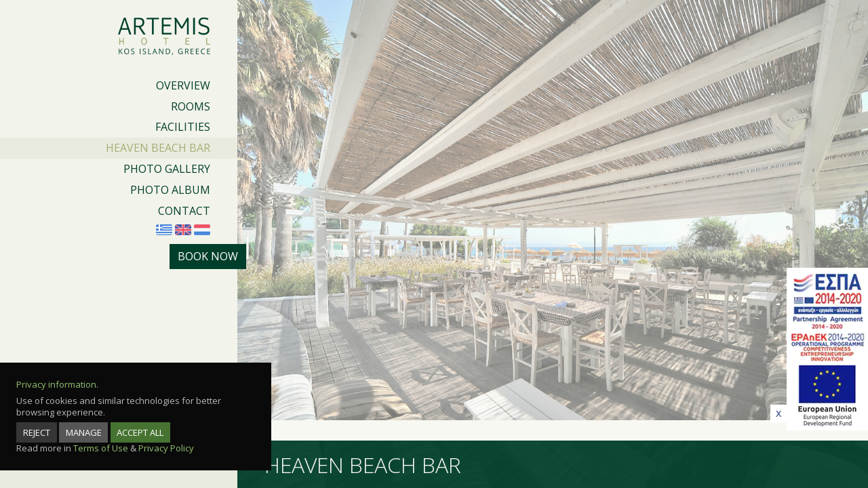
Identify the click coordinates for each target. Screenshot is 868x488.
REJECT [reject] (37, 432)
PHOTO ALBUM (170, 190)
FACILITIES (183, 127)
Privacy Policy (166, 448)
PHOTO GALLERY (167, 169)
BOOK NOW (208, 256)
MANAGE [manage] (84, 432)
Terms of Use (101, 448)
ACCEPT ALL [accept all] (140, 432)
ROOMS (191, 106)
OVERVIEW (183, 85)
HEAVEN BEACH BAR (158, 148)
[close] (778, 414)
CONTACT (184, 211)
